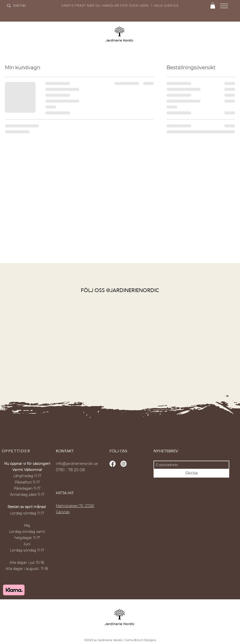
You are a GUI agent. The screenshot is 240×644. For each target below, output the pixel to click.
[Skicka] (191, 473)
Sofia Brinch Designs (141, 640)
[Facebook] (113, 464)
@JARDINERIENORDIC (133, 290)
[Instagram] (124, 464)
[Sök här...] (25, 6)
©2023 (89, 640)
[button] (213, 6)
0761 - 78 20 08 (70, 470)
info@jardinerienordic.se (77, 464)
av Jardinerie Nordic (108, 640)
